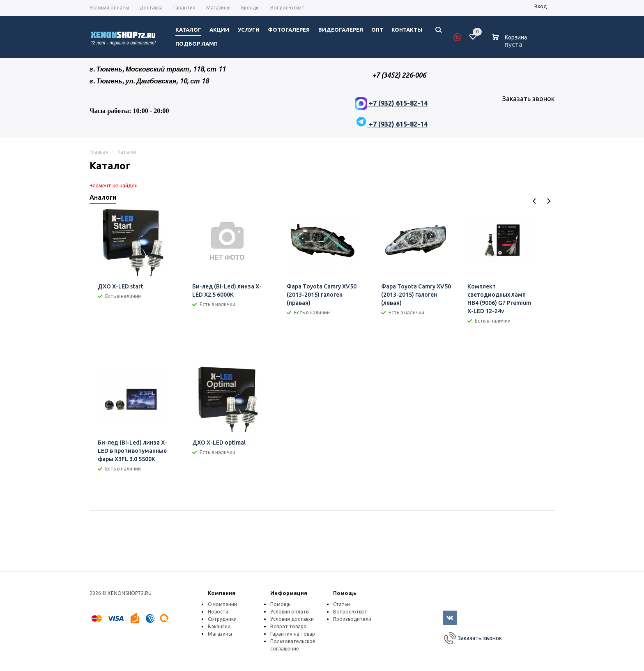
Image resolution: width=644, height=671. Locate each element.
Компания (222, 593)
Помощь (345, 593)
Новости (218, 612)
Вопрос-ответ (350, 612)
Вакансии (219, 626)
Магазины (220, 634)
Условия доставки (292, 619)
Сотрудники (222, 619)
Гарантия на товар (293, 634)
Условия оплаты (290, 612)
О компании (222, 604)
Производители (352, 619)
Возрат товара (288, 626)
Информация (289, 593)
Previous (535, 201)
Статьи (342, 604)
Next (549, 201)
